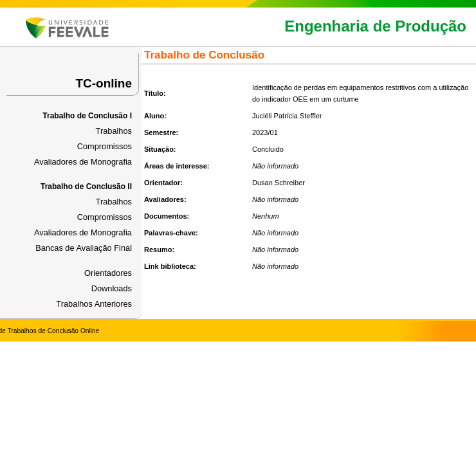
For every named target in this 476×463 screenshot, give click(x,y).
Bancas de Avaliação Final (84, 248)
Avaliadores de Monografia (83, 162)
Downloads (112, 288)
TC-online (104, 83)
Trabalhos (114, 131)
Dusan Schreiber (279, 183)
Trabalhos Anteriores (94, 304)
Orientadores (108, 273)
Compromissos (105, 146)
